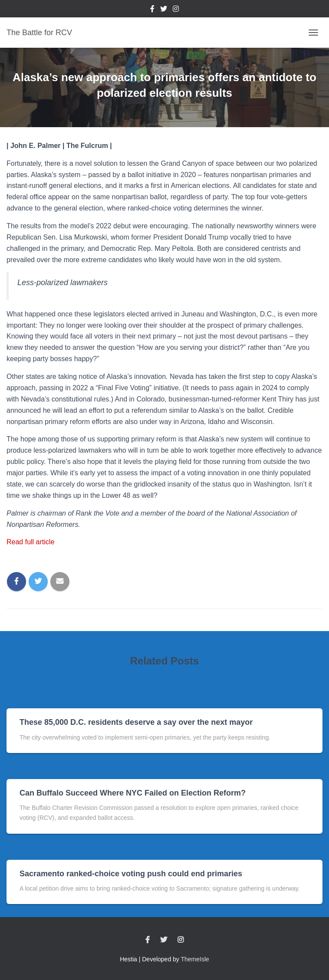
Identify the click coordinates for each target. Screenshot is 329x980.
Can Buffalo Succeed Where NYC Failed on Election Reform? (133, 793)
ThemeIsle (195, 959)
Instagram (176, 10)
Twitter (164, 10)
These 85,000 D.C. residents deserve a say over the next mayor (136, 722)
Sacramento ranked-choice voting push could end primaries (131, 874)
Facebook (152, 10)
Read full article (30, 542)
